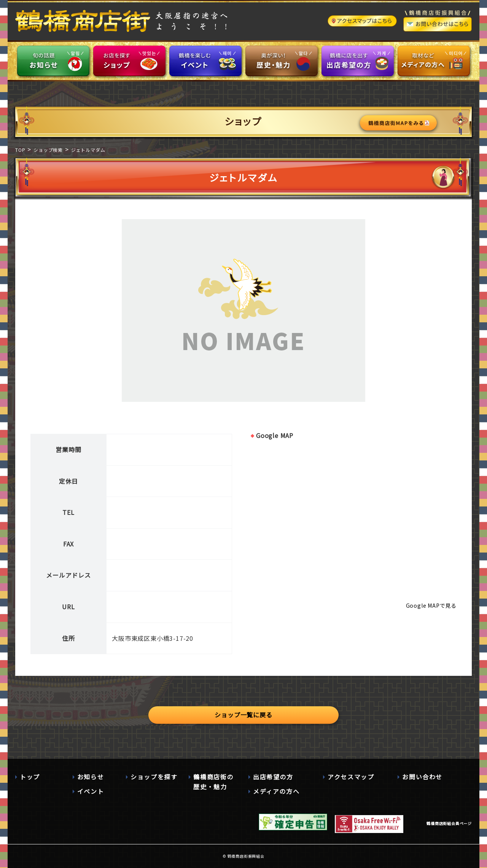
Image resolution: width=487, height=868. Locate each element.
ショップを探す (154, 777)
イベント (91, 791)
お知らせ (91, 777)
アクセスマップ (351, 777)
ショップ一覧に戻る (243, 715)
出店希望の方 (273, 777)
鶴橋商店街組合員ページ (449, 823)
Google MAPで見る (431, 605)
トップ (30, 777)
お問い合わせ (422, 777)
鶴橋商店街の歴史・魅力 (213, 782)
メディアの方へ (276, 791)
